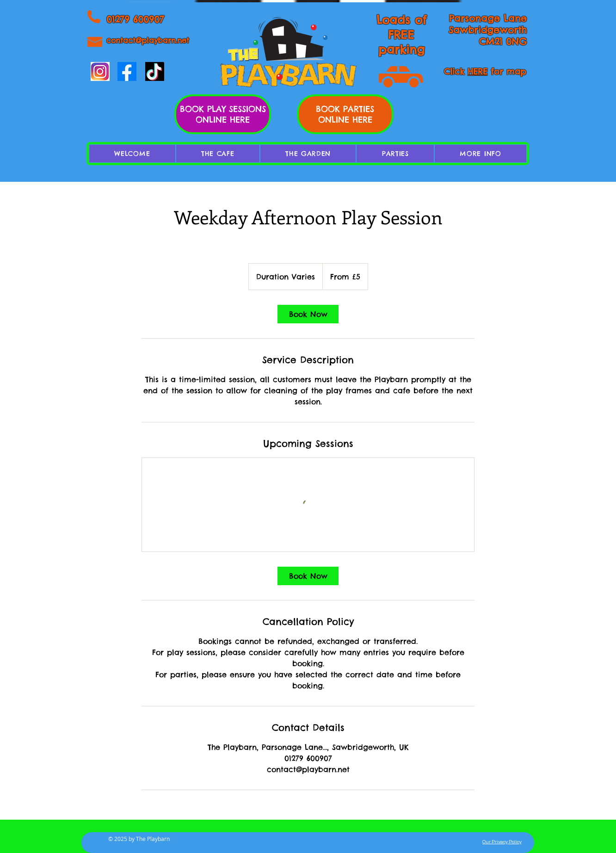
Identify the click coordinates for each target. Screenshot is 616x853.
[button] (480, 154)
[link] (308, 314)
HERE (477, 71)
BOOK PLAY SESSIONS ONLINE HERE (223, 114)
